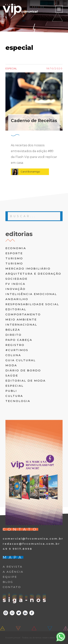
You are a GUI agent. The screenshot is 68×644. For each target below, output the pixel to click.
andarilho (17, 336)
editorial (16, 346)
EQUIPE (10, 577)
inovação (16, 326)
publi (11, 427)
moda (11, 402)
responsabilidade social (32, 341)
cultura (14, 433)
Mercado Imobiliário (28, 305)
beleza (13, 366)
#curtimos (17, 387)
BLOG (8, 582)
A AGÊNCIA (13, 572)
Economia (16, 285)
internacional (21, 361)
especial (15, 422)
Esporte (14, 290)
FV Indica (15, 320)
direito (14, 371)
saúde (12, 412)
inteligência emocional (31, 331)
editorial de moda (26, 417)
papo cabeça (19, 376)
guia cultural (21, 397)
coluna (13, 392)
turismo (14, 295)
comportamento (23, 351)
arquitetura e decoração (33, 310)
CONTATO (12, 587)
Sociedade (17, 315)
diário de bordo (23, 407)
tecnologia (18, 438)
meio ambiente (21, 356)
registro (15, 382)
